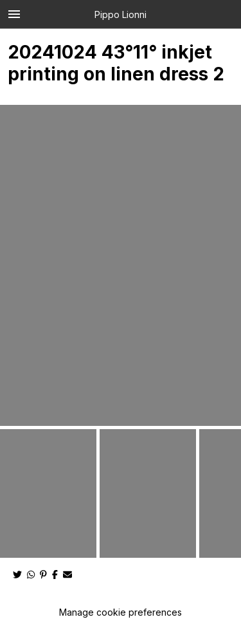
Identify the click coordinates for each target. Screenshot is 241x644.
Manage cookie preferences (121, 612)
